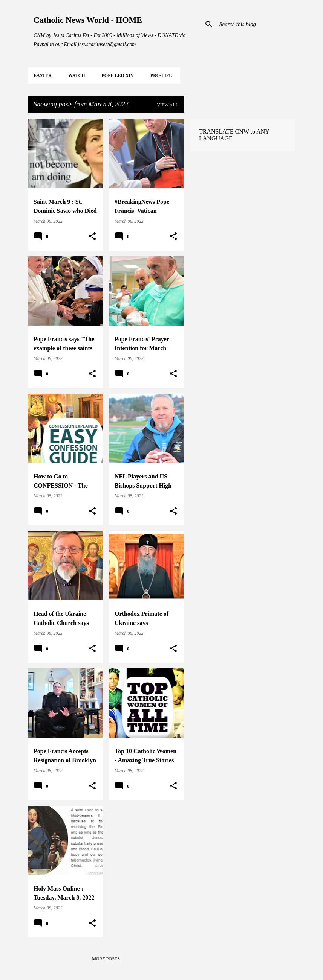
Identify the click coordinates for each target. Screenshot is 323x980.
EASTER (43, 75)
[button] (92, 237)
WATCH (77, 75)
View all (168, 105)
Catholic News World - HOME (88, 20)
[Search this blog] (256, 24)
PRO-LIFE (161, 75)
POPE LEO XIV (117, 75)
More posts (106, 959)
